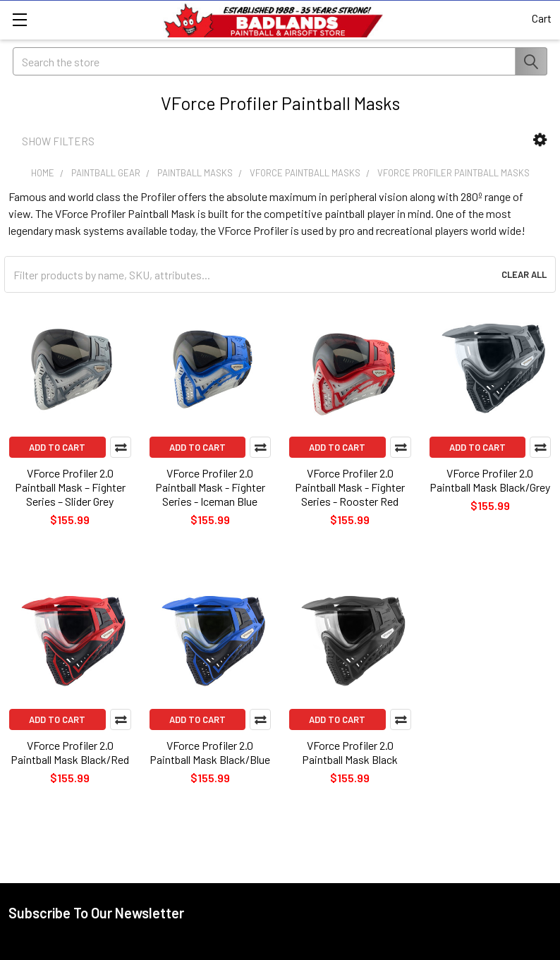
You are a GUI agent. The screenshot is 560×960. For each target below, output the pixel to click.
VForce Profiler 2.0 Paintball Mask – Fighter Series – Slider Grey (70, 487)
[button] (540, 140)
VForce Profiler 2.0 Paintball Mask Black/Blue (210, 752)
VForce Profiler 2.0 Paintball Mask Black (350, 752)
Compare (121, 447)
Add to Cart (57, 447)
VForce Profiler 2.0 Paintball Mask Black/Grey (490, 480)
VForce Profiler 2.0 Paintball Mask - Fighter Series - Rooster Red (350, 487)
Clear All (524, 274)
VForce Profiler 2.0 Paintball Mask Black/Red (70, 752)
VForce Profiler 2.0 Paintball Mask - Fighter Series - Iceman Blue (210, 487)
